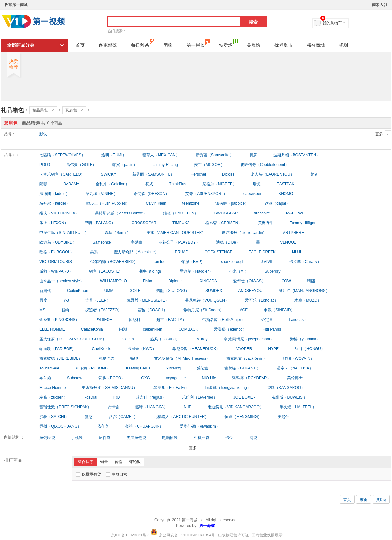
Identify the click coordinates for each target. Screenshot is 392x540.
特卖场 (228, 43)
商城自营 (117, 474)
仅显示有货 (88, 474)
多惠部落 (108, 45)
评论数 (135, 462)
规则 (344, 45)
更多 (383, 134)
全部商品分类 (21, 45)
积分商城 (316, 45)
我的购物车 (332, 23)
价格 (119, 462)
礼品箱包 (12, 110)
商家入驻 (380, 5)
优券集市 (284, 45)
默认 (43, 134)
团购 (168, 45)
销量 (104, 462)
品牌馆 (253, 45)
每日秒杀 (143, 43)
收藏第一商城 (16, 5)
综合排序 (86, 462)
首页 (80, 45)
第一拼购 (198, 43)
